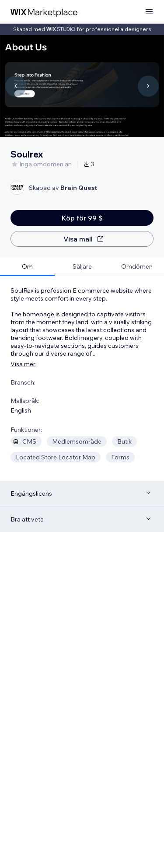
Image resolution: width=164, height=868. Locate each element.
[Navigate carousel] (16, 86)
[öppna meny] (149, 12)
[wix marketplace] (44, 12)
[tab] (27, 267)
